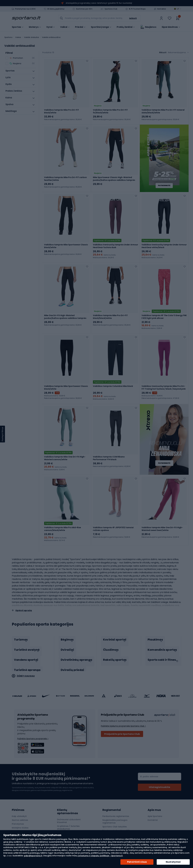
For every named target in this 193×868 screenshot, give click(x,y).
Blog (59, 830)
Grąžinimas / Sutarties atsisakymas (68, 817)
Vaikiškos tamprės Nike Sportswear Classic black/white (66, 244)
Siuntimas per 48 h (84, 9)
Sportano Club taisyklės (115, 816)
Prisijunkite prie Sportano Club (122, 723)
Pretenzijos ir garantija (68, 822)
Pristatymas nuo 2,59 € (25, 9)
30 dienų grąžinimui (56, 9)
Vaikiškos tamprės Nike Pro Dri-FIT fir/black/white (110, 111)
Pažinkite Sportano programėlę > (33, 728)
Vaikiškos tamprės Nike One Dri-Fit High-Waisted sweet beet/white (162, 522)
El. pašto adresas (149, 766)
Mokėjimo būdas (20, 817)
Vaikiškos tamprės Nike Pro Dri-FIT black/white (62, 111)
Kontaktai (162, 9)
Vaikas (18, 37)
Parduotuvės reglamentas (116, 806)
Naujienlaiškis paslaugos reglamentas (115, 811)
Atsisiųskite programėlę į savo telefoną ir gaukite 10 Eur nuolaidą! (99, 3)
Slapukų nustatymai (113, 824)
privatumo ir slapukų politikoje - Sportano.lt (100, 856)
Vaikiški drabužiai (32, 37)
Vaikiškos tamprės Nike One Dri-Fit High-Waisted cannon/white (65, 453)
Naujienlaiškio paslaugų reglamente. (57, 780)
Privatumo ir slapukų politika (117, 820)
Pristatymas (18, 813)
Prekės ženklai (64, 826)
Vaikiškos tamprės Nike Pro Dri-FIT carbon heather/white (65, 178)
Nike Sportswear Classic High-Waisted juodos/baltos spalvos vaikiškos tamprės (114, 178)
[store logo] (26, 18)
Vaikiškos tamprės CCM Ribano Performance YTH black (109, 453)
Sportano (8, 37)
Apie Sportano (155, 806)
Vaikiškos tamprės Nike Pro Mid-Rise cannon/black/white (63, 522)
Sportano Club (111, 9)
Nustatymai (173, 862)
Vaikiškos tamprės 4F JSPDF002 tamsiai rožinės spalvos (113, 522)
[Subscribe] (160, 777)
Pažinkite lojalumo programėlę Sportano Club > (123, 715)
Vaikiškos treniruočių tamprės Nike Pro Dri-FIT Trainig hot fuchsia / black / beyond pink (164, 383)
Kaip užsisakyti (19, 806)
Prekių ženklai (125, 27)
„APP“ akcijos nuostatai (114, 828)
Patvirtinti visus (137, 862)
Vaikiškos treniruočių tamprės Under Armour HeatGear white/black (164, 244)
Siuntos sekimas (20, 809)
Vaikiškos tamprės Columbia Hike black (113, 382)
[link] (161, 18)
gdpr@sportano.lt (33, 856)
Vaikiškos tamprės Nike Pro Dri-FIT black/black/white (110, 313)
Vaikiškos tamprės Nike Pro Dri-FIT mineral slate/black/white (163, 111)
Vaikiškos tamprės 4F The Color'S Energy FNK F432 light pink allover (164, 313)
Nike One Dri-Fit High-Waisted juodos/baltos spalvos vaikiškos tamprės (65, 313)
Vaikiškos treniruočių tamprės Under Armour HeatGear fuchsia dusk (115, 244)
